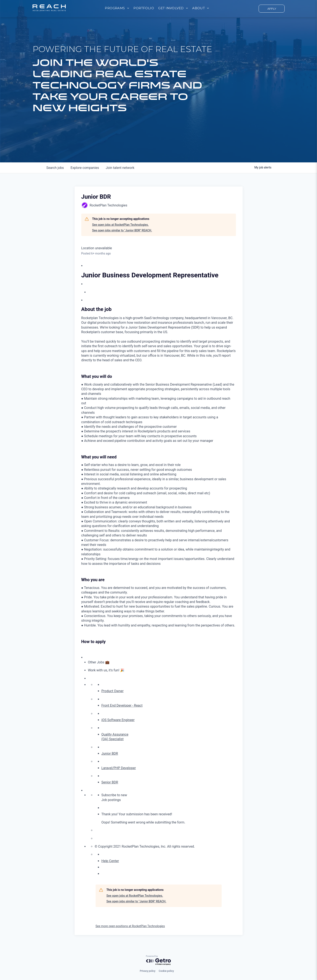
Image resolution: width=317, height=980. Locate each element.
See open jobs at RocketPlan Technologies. (120, 225)
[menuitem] (117, 8)
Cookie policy (166, 971)
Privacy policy (147, 971)
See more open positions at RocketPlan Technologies (130, 926)
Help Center (110, 861)
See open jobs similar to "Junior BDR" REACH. (122, 230)
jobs (55, 168)
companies (85, 168)
